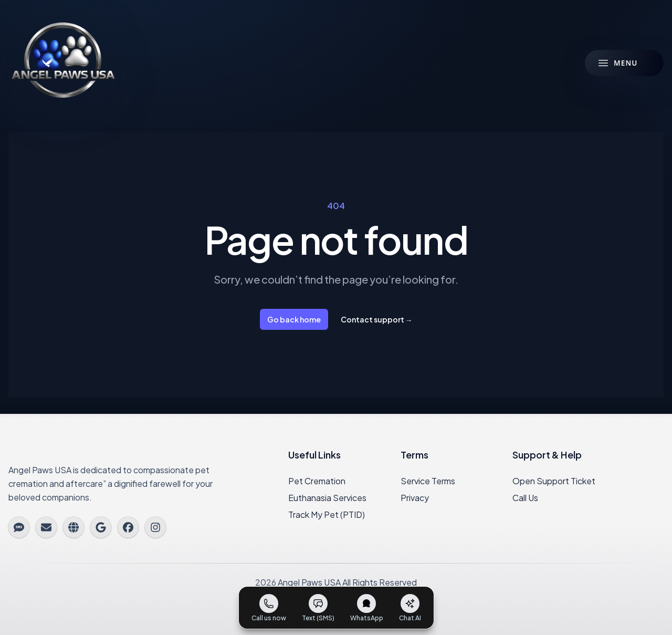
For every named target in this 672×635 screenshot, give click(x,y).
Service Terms (428, 481)
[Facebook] (128, 527)
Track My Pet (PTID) (327, 514)
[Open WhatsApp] (367, 608)
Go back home (294, 319)
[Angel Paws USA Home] (63, 63)
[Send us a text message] (318, 608)
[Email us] (46, 527)
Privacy (415, 498)
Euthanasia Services (327, 498)
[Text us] (19, 527)
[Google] (101, 527)
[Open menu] (624, 63)
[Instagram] (155, 527)
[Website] (73, 527)
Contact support (377, 319)
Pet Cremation (317, 481)
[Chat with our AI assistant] (410, 608)
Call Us (525, 498)
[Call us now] (269, 608)
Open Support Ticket (554, 481)
